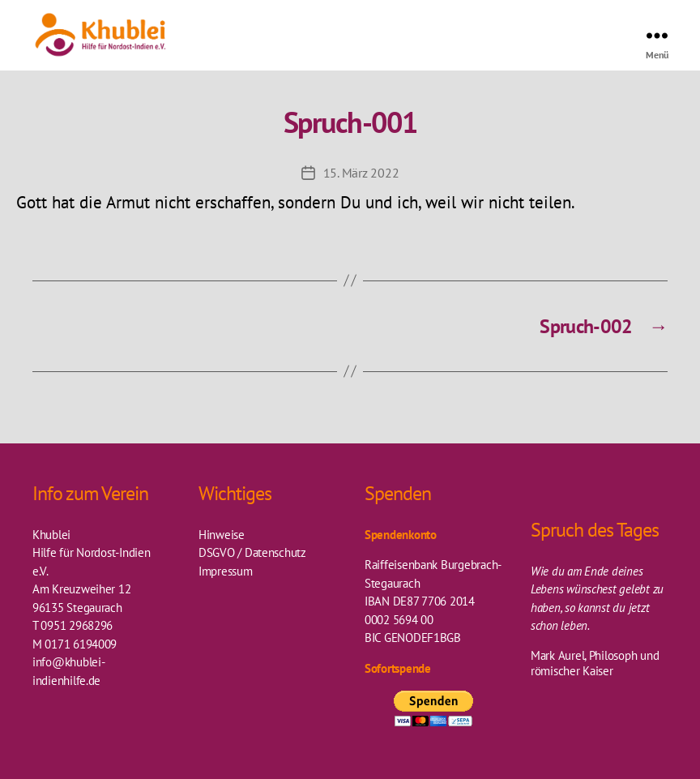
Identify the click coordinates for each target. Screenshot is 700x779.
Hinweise (222, 535)
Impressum (226, 571)
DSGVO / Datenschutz (252, 552)
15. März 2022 (361, 173)
